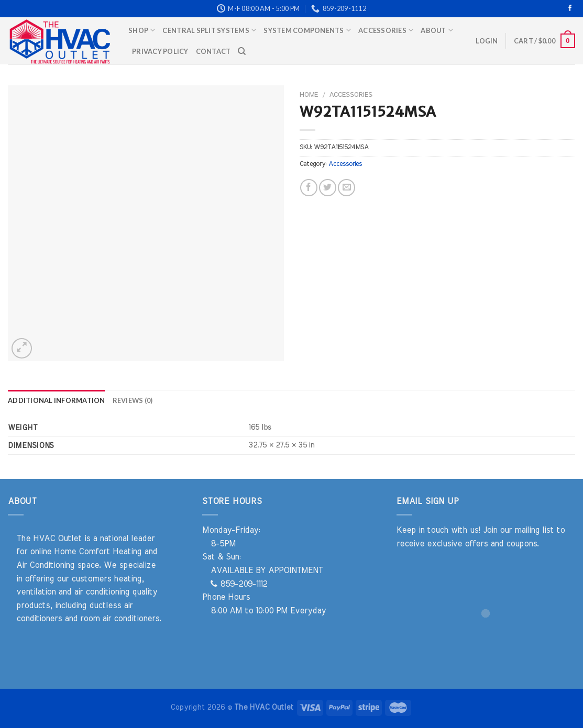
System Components (307, 30)
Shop (142, 30)
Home (309, 95)
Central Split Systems (209, 30)
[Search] (242, 51)
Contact (213, 51)
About (437, 30)
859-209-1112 (239, 584)
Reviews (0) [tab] (133, 400)
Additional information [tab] (57, 400)
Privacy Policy (160, 51)
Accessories (386, 30)
